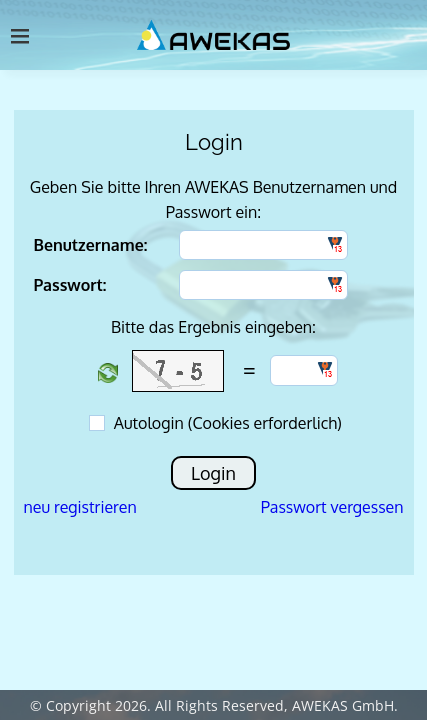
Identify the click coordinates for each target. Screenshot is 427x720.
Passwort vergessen (332, 507)
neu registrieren (80, 507)
